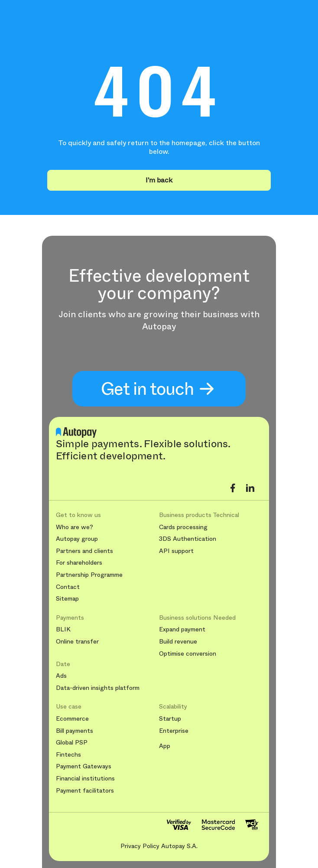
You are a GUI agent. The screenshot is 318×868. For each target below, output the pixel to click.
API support (176, 551)
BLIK (63, 629)
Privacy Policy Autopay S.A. (159, 846)
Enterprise (174, 731)
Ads (61, 676)
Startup (170, 719)
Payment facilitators (85, 791)
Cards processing (183, 527)
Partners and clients (84, 551)
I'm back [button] (159, 180)
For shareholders (79, 563)
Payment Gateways (84, 766)
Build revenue (178, 642)
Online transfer (77, 642)
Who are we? (75, 527)
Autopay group (77, 539)
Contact (68, 587)
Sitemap (67, 599)
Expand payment (182, 629)
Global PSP (72, 743)
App (165, 746)
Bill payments (75, 731)
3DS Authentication (188, 539)
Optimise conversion (188, 654)
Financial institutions (85, 779)
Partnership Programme (89, 575)
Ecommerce (72, 719)
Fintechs (68, 755)
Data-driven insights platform (98, 688)
